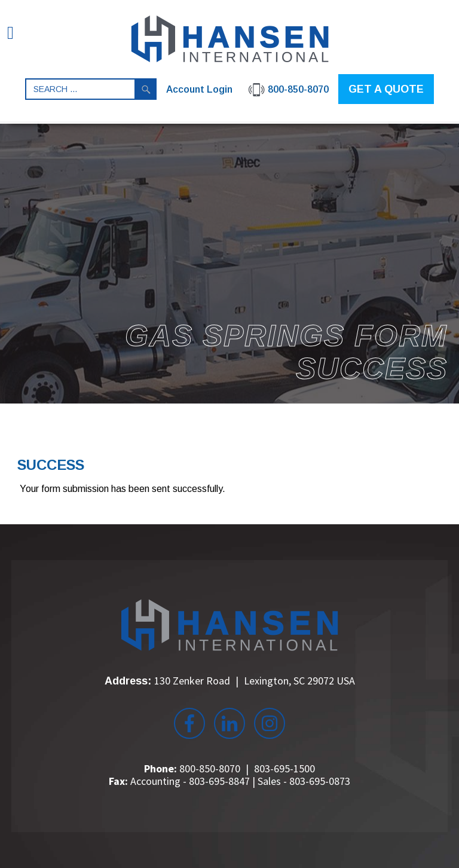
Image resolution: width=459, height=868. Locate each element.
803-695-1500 (284, 768)
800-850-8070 (210, 768)
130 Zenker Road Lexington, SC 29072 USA (255, 681)
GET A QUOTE (386, 89)
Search (146, 89)
